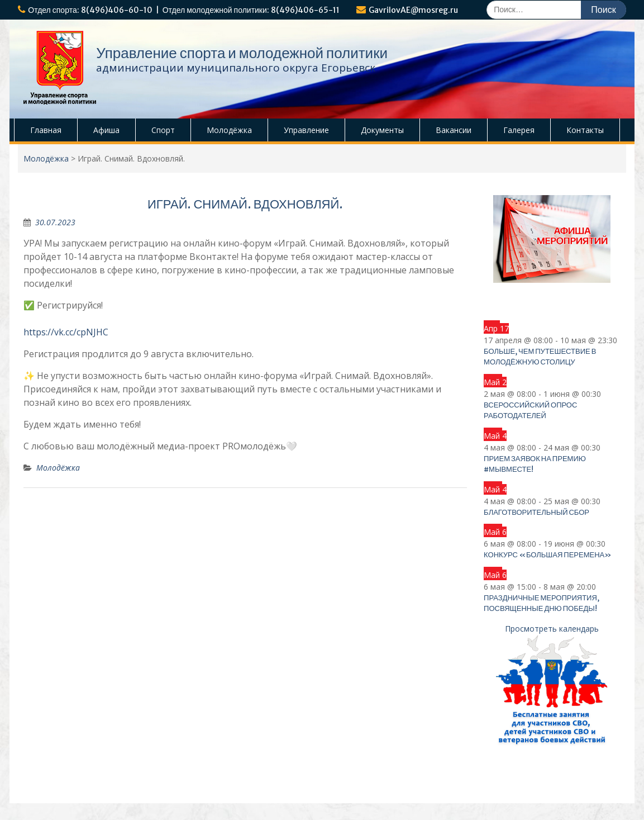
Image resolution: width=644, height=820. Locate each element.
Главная (46, 130)
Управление (306, 130)
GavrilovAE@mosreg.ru (413, 10)
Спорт (163, 130)
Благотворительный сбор (536, 512)
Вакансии (454, 130)
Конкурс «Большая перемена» (548, 555)
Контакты (585, 130)
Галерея (519, 130)
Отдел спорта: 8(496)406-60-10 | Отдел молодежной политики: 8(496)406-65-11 (184, 10)
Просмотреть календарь (552, 629)
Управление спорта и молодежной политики (242, 53)
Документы (382, 130)
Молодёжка (229, 130)
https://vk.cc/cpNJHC (66, 332)
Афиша (106, 130)
